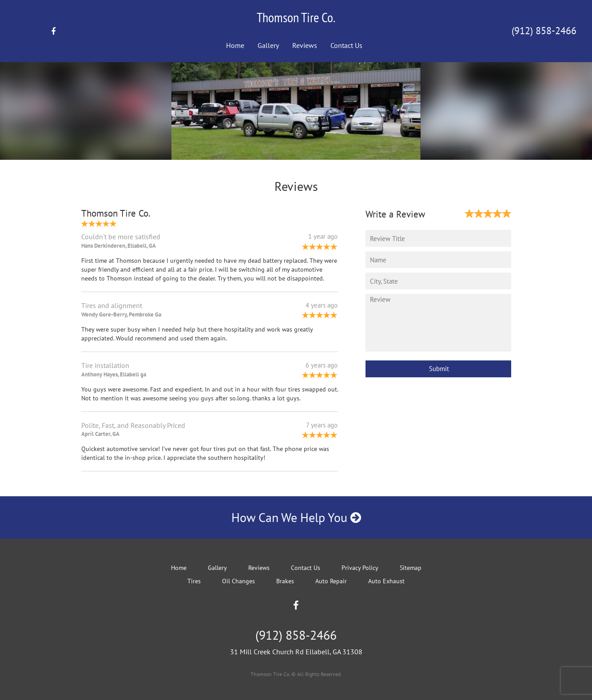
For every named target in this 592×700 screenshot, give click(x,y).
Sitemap (411, 568)
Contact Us (346, 45)
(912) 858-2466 (544, 31)
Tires (194, 581)
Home (235, 45)
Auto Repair (331, 581)
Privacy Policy (360, 568)
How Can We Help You (296, 517)
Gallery (268, 45)
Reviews (305, 45)
